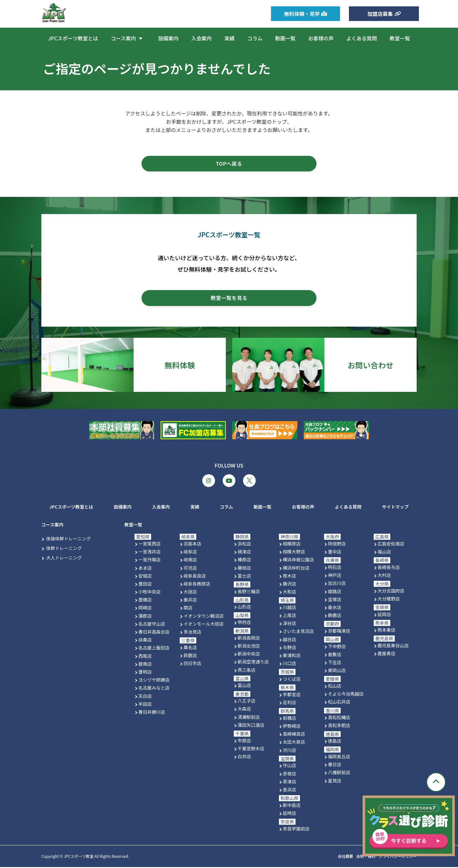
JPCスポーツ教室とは (73, 38)
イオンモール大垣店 (204, 625)
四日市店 (192, 664)
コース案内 (128, 38)
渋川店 (289, 751)
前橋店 (289, 719)
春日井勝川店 (152, 713)
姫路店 (335, 592)
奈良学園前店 (296, 830)
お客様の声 (321, 38)
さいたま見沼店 (298, 632)
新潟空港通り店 (253, 663)
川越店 (289, 608)
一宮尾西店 (149, 545)
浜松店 (244, 545)
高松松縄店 (339, 719)
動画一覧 (285, 38)
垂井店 (190, 601)
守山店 (289, 767)
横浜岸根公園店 (298, 561)
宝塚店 (335, 600)
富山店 (244, 686)
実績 (229, 38)
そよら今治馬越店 (346, 695)
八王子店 (246, 702)
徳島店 (335, 742)
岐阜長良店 (195, 577)
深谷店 (289, 624)
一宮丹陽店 (149, 561)
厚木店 (289, 577)
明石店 (335, 568)
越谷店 (289, 640)
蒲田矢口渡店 (251, 726)
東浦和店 (292, 656)
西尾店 (145, 657)
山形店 (244, 608)
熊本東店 (386, 631)
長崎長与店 (389, 568)
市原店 (244, 741)
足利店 (289, 704)
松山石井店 (339, 703)
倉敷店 (335, 655)
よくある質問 (362, 38)
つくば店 (292, 680)
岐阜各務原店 (197, 585)
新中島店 (292, 806)
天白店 (145, 697)
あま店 (145, 569)
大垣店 (190, 593)
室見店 (335, 781)
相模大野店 (294, 553)
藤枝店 (244, 569)
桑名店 (190, 648)
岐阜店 (190, 553)
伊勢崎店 (292, 727)
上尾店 (289, 616)
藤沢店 (289, 585)
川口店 (289, 664)
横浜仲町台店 (296, 569)
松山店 (335, 687)
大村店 (384, 576)
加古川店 (337, 584)
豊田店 (145, 585)
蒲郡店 (145, 617)
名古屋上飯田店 (154, 649)
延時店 (289, 814)
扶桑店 (145, 641)
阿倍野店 (337, 545)
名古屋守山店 (152, 625)
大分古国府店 (391, 592)
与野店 (289, 648)
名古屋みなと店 (154, 689)
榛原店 (244, 561)
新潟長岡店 (249, 639)
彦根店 (289, 774)
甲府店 (244, 623)
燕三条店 (246, 671)
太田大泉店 (294, 743)
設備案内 (168, 38)
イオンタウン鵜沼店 (204, 617)
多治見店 (192, 633)
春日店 (335, 766)
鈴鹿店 (190, 656)
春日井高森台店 (154, 633)
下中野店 (337, 647)
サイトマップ (395, 508)
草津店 (289, 782)
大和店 (289, 593)
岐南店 (190, 561)
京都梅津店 (339, 632)
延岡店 (384, 615)
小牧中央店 (149, 593)
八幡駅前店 (339, 774)
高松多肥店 (339, 726)
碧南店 (145, 665)
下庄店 (335, 663)
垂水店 (335, 608)
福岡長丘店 (339, 758)
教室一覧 (400, 38)
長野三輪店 (249, 592)
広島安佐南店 (391, 545)
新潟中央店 (249, 655)
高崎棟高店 (294, 735)
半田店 (145, 705)
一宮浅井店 (149, 553)
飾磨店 (335, 616)
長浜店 (289, 790)
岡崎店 (145, 609)
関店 (188, 609)
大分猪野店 (389, 600)
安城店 (145, 577)
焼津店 (244, 553)
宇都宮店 (292, 695)
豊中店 (335, 553)
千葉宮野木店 (251, 749)
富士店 (244, 577)
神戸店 (335, 576)
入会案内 (201, 38)
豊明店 (145, 673)
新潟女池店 (249, 647)
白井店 (244, 758)
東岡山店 (337, 671)
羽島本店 (192, 545)
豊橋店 (145, 601)
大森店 (244, 710)
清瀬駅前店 (249, 718)
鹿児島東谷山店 (393, 646)
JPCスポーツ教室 (78, 857)
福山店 (384, 553)
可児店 (190, 569)
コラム (255, 38)
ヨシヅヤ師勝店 (154, 681)
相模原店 (292, 545)
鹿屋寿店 (386, 654)
